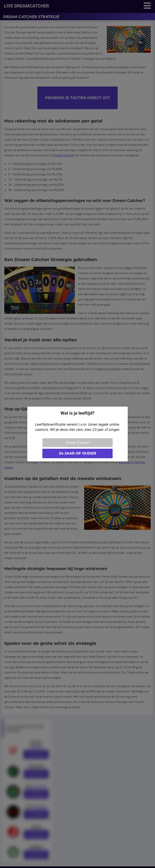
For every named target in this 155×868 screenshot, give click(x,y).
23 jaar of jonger (77, 443)
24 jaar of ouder (77, 453)
